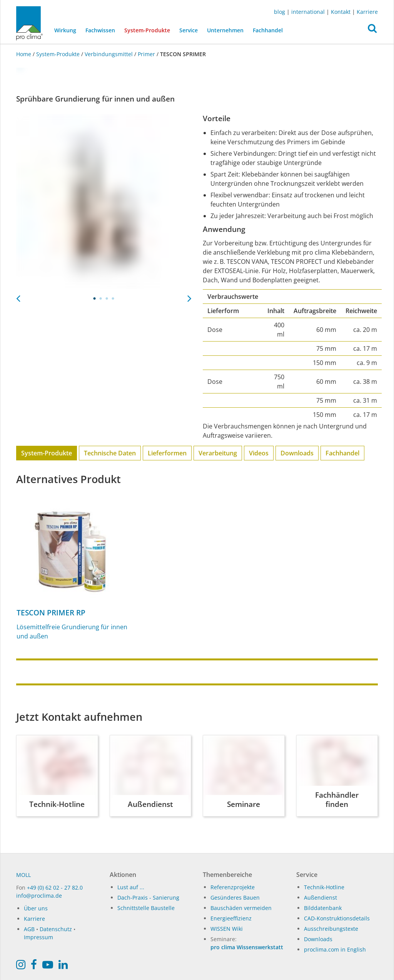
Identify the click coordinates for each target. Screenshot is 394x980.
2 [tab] (101, 298)
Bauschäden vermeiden (241, 908)
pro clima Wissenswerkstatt (247, 947)
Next (189, 296)
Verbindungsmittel (109, 54)
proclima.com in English (335, 949)
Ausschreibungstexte (331, 929)
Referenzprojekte (233, 887)
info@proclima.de (39, 896)
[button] (372, 30)
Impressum (38, 937)
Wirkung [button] (65, 30)
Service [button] (189, 30)
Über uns (36, 908)
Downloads (297, 453)
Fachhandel (268, 30)
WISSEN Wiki (227, 929)
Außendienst (321, 897)
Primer (146, 54)
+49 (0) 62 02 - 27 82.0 (55, 887)
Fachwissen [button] (100, 30)
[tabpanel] (104, 202)
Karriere (367, 12)
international (308, 12)
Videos (259, 453)
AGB (29, 929)
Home (24, 54)
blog (280, 12)
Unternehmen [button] (225, 30)
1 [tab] (95, 298)
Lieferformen (167, 453)
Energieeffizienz (231, 918)
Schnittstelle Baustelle (146, 908)
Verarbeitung (218, 453)
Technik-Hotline (324, 887)
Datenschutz (56, 929)
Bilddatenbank (323, 908)
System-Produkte (149, 30)
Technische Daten (110, 453)
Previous (18, 296)
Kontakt (341, 12)
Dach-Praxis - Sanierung (148, 897)
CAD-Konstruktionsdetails (337, 918)
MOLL (23, 875)
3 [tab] (107, 298)
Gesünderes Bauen (235, 897)
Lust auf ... (131, 887)
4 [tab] (113, 298)
